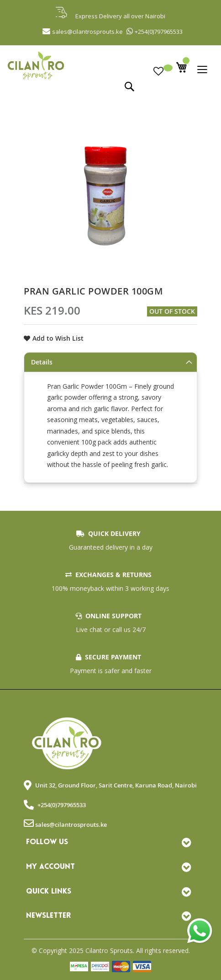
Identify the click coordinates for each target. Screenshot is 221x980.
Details (42, 362)
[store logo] (110, 64)
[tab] (110, 362)
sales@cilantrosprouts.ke (71, 825)
